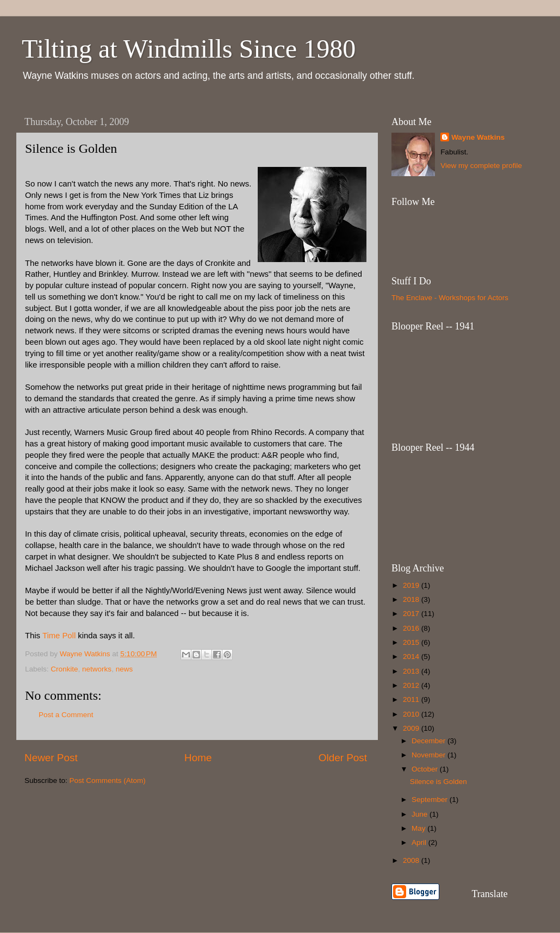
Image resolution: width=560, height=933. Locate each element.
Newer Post (51, 758)
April (420, 842)
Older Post (343, 758)
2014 (412, 657)
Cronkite (64, 669)
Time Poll (60, 636)
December (430, 741)
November (430, 755)
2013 (412, 671)
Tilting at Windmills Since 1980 (189, 49)
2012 (412, 685)
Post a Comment (66, 715)
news (125, 669)
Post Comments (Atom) (108, 780)
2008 (412, 860)
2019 (412, 585)
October (426, 769)
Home (198, 758)
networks (97, 669)
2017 (412, 614)
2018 (412, 599)
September (431, 800)
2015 (412, 642)
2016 (412, 628)
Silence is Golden (438, 782)
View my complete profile (481, 166)
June (421, 814)
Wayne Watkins (478, 137)
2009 (412, 728)
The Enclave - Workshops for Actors (450, 298)
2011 (412, 699)
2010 (412, 714)
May (419, 828)
